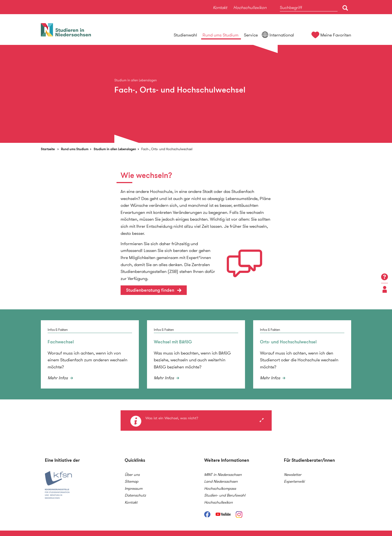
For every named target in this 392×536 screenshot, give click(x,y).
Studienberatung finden (150, 290)
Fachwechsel (61, 342)
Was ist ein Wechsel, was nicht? (172, 418)
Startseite (48, 149)
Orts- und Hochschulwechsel (288, 342)
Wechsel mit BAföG (173, 342)
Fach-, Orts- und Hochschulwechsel (167, 149)
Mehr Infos (58, 378)
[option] (196, 94)
